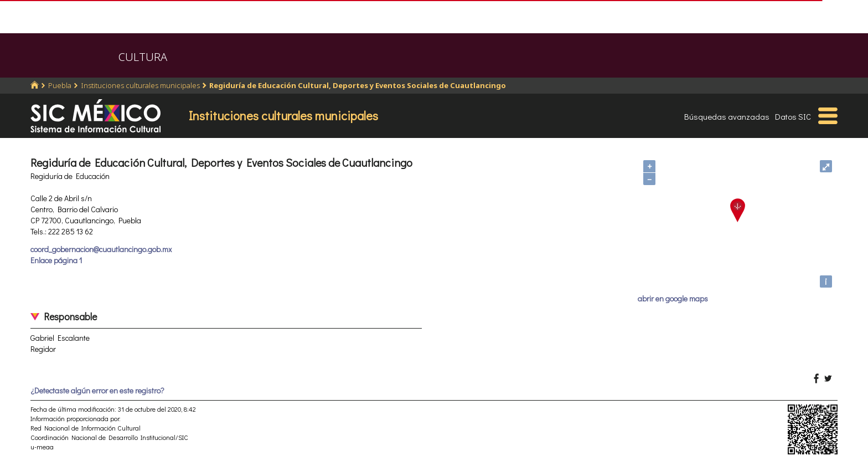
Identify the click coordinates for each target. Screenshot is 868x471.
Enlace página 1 (56, 260)
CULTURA (143, 57)
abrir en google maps (673, 298)
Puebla (60, 85)
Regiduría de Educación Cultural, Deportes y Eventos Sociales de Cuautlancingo (358, 85)
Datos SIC (793, 116)
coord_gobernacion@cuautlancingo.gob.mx (101, 249)
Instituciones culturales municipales (140, 85)
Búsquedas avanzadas (727, 116)
